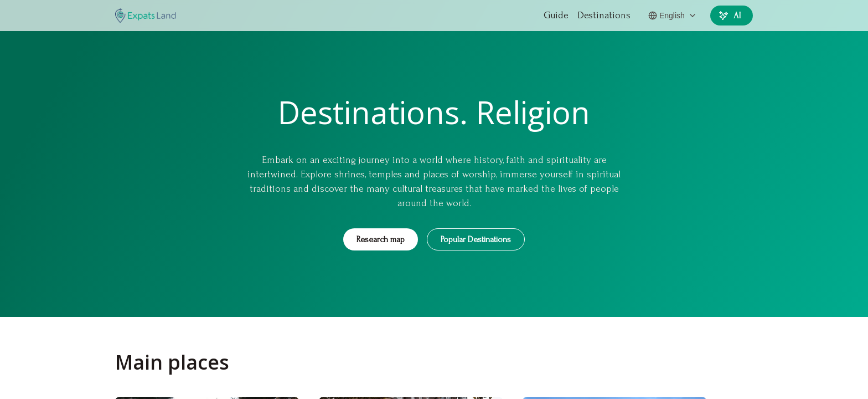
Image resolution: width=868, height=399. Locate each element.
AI (730, 16)
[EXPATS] (145, 16)
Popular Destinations (476, 239)
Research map (381, 239)
